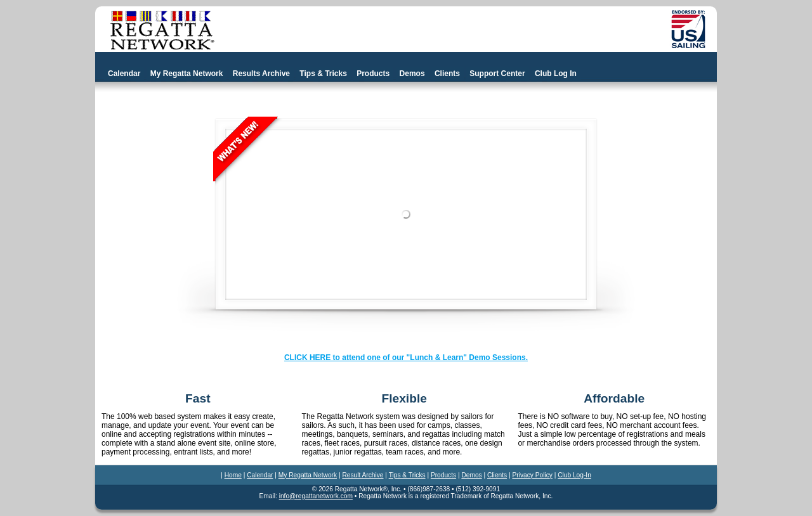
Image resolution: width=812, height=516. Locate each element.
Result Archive (363, 475)
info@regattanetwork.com (316, 496)
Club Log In (556, 74)
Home (233, 475)
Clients (447, 74)
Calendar (124, 74)
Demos (412, 74)
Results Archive (261, 74)
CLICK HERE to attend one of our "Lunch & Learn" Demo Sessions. (406, 358)
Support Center (497, 74)
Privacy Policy (532, 475)
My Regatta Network (187, 74)
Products (373, 74)
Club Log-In (574, 475)
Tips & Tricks (323, 74)
